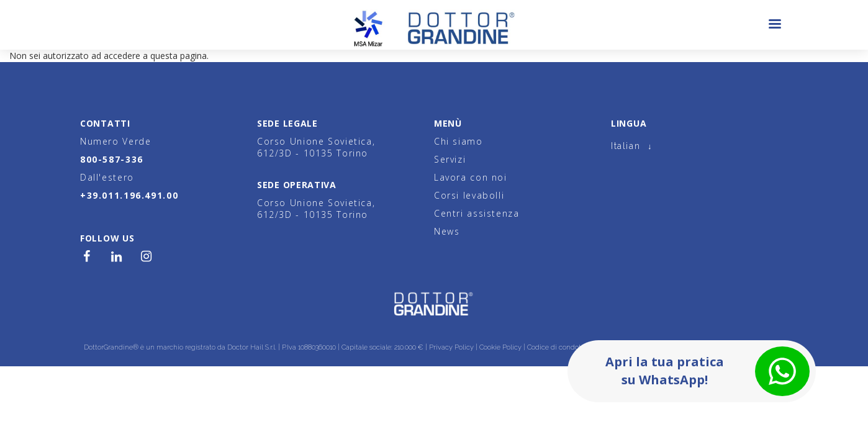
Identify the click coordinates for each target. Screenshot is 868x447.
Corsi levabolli (469, 195)
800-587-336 (112, 159)
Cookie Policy (500, 347)
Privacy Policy (451, 347)
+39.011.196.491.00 (129, 195)
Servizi (450, 159)
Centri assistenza (477, 213)
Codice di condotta (557, 347)
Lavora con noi (471, 177)
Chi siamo (459, 141)
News (447, 231)
